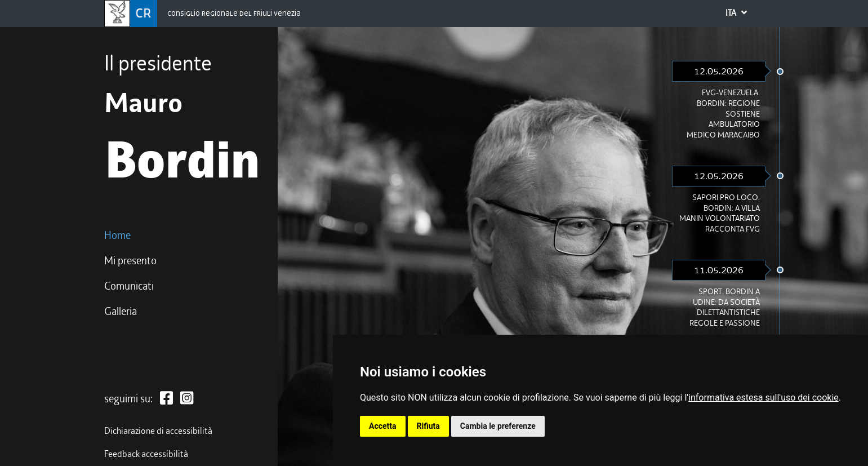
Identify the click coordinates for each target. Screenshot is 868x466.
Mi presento (130, 261)
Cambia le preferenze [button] (498, 426)
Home (117, 236)
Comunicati (129, 286)
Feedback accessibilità (146, 454)
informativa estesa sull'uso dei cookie (764, 398)
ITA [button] (744, 14)
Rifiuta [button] (428, 426)
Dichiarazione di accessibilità (158, 431)
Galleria (121, 312)
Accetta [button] (383, 426)
